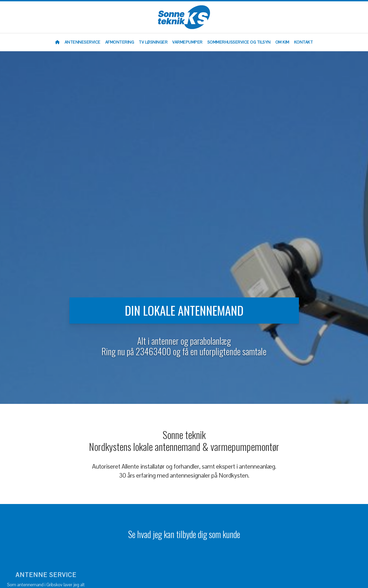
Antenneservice (83, 42)
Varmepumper (187, 42)
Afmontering (120, 42)
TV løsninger (153, 42)
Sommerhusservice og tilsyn (239, 42)
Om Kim (282, 42)
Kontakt (304, 42)
